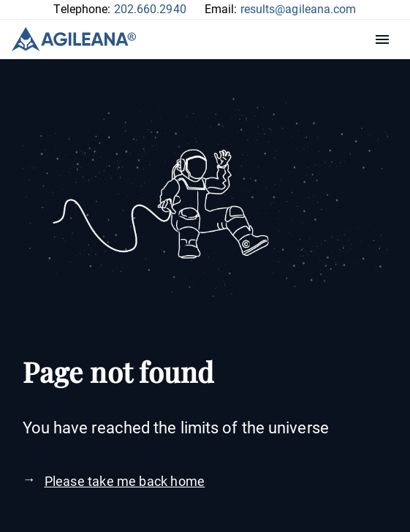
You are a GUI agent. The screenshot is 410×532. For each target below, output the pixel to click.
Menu (386, 39)
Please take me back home (125, 481)
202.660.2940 (150, 9)
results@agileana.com (299, 9)
